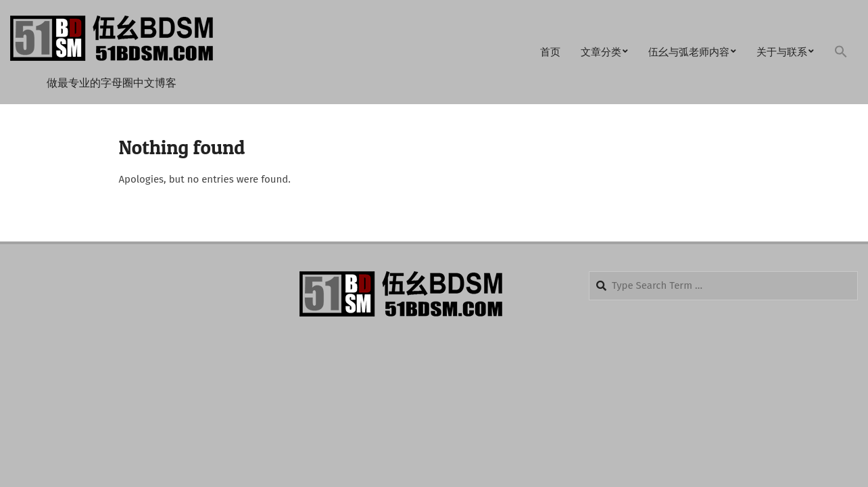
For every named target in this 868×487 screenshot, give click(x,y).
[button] (841, 52)
